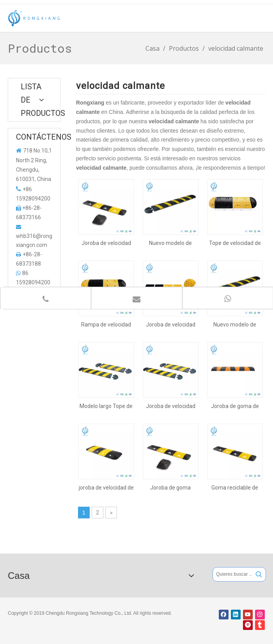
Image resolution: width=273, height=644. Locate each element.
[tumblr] (260, 625)
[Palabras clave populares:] (259, 574)
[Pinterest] (248, 625)
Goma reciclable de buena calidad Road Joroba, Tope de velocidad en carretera (235, 488)
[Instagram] (260, 615)
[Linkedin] (236, 615)
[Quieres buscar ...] (232, 574)
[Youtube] (248, 615)
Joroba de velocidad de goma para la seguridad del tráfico (171, 406)
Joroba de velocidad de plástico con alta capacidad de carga (171, 325)
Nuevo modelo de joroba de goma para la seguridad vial (235, 325)
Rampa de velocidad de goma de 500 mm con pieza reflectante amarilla (106, 325)
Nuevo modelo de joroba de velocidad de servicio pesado (171, 243)
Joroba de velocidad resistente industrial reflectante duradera (106, 243)
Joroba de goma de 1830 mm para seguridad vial (235, 406)
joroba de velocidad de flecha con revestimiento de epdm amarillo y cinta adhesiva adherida (106, 488)
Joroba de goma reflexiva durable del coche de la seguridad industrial (171, 488)
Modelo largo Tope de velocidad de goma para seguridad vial (106, 406)
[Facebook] (224, 615)
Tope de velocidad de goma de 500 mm (235, 243)
